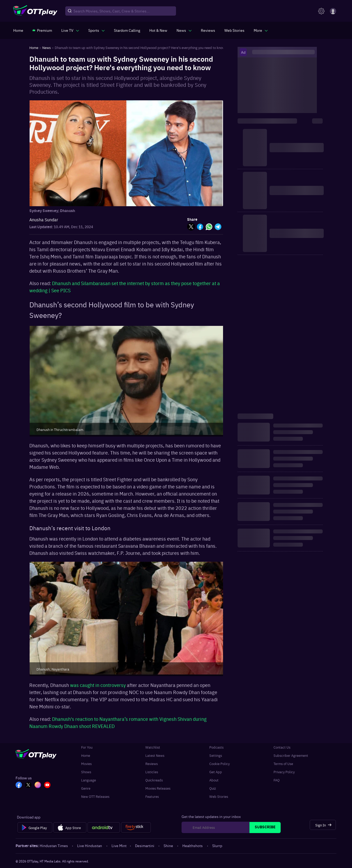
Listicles (152, 772)
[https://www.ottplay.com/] (18, 30)
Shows (86, 772)
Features (152, 796)
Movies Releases (158, 788)
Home (86, 755)
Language (89, 780)
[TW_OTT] (28, 785)
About (214, 780)
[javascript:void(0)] (70, 30)
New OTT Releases (95, 796)
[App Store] (70, 827)
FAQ (277, 780)
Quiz (213, 788)
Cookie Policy (219, 764)
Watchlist (153, 747)
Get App (216, 772)
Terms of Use (283, 764)
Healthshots (193, 845)
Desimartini (145, 845)
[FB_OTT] (19, 785)
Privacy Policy (284, 772)
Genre (86, 788)
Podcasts (216, 747)
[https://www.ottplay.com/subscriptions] (42, 30)
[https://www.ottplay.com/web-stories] (234, 30)
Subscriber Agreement (291, 755)
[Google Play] (35, 827)
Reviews (152, 764)
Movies (86, 764)
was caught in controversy (98, 685)
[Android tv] (104, 827)
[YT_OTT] (47, 785)
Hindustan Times (54, 845)
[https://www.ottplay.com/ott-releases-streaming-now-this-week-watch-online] (158, 30)
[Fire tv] (136, 827)
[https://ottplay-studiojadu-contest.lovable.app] (127, 30)
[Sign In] (323, 825)
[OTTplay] (35, 11)
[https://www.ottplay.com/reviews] (208, 30)
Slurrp (217, 845)
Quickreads (154, 780)
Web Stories (219, 796)
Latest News (155, 755)
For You (87, 747)
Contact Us (282, 747)
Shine (169, 845)
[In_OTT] (38, 785)
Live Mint (119, 845)
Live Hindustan (90, 845)
